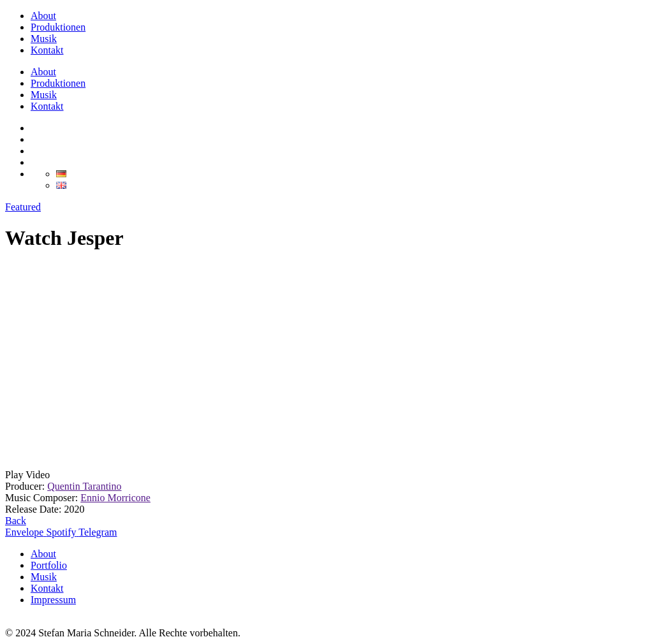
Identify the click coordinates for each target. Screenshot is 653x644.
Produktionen (58, 27)
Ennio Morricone (115, 498)
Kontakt (47, 50)
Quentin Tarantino (84, 486)
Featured (23, 207)
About (43, 16)
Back (16, 521)
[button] (326, 475)
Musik (44, 39)
